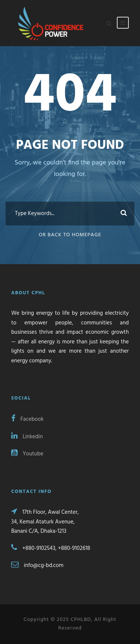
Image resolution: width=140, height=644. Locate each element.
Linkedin (27, 437)
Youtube (27, 454)
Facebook (27, 419)
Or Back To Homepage (70, 235)
